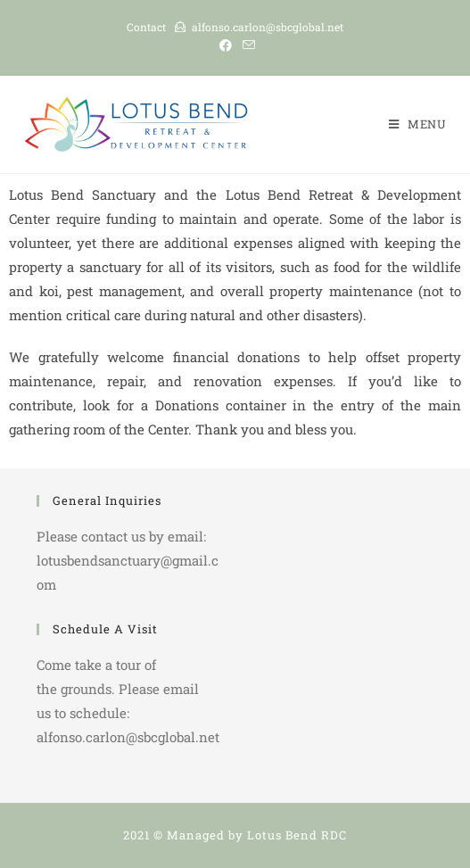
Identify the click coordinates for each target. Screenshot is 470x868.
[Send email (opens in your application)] (246, 45)
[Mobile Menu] (418, 124)
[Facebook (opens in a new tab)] (226, 45)
